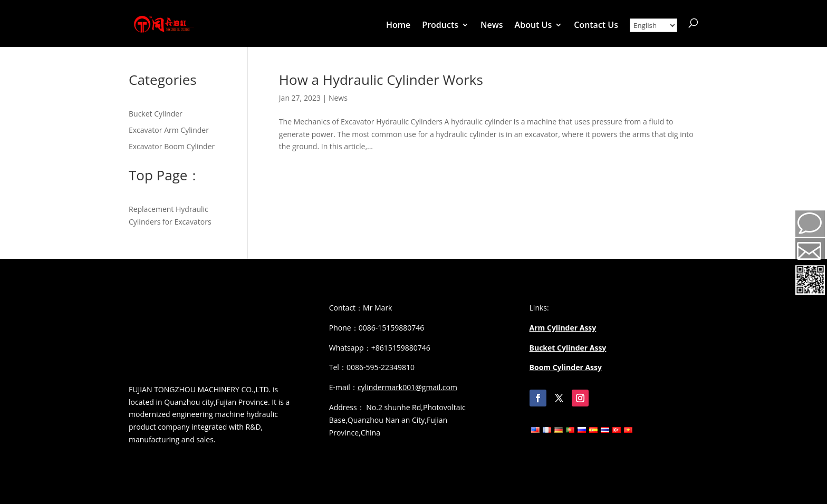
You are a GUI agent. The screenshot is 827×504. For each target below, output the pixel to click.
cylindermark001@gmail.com (407, 387)
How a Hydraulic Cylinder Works (381, 80)
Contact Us (596, 26)
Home (398, 26)
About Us (533, 26)
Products (440, 26)
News (492, 26)
